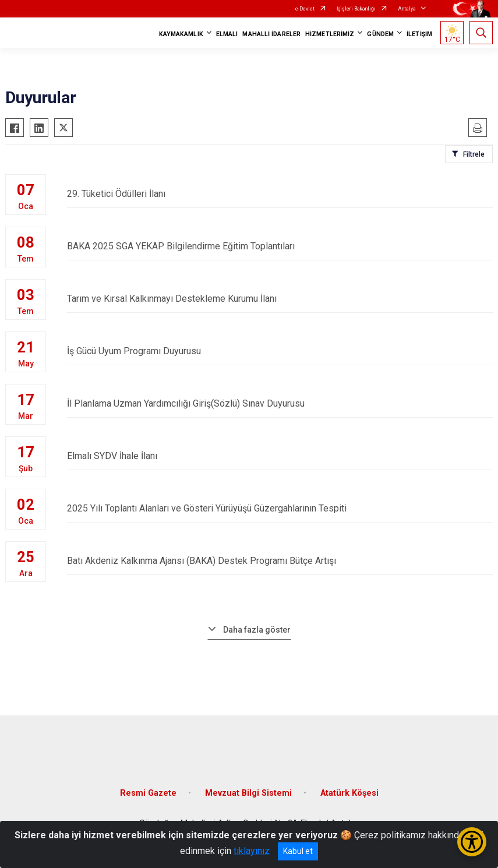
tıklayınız (252, 851)
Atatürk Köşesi (349, 793)
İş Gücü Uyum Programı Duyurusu (280, 351)
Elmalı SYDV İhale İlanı (280, 456)
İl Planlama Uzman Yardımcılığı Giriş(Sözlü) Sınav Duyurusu (280, 403)
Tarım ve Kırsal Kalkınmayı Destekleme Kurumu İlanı (280, 299)
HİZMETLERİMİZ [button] (330, 34)
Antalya (407, 9)
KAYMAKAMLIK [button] (181, 34)
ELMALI (227, 34)
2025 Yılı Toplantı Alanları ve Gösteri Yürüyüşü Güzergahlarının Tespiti (280, 508)
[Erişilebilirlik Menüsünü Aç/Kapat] (472, 842)
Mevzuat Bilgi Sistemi (248, 793)
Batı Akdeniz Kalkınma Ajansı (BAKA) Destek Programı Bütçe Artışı (280, 561)
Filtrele (474, 154)
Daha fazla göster (257, 630)
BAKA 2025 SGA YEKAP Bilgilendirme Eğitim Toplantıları (280, 246)
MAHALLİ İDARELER (271, 34)
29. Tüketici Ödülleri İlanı (280, 194)
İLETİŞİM (419, 34)
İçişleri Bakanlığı (356, 9)
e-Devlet (305, 9)
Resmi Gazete (148, 793)
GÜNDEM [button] (380, 34)
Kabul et (298, 851)
